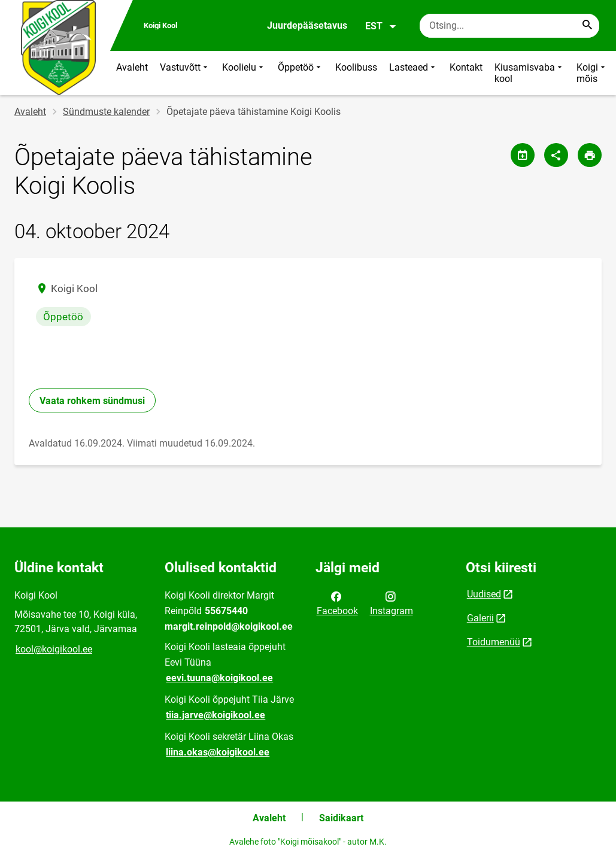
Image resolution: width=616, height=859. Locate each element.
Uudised (484, 594)
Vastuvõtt (185, 73)
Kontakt (466, 67)
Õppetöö (301, 73)
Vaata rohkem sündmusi (92, 401)
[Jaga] (556, 155)
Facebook (337, 603)
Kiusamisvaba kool (529, 73)
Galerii (480, 618)
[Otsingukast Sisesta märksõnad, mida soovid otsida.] (509, 26)
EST (381, 26)
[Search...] (587, 26)
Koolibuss (356, 67)
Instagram (392, 603)
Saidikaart (341, 818)
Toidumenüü (494, 642)
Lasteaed (413, 73)
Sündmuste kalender (106, 112)
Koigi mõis (592, 73)
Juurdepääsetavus (307, 25)
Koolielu (244, 73)
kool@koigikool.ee (54, 649)
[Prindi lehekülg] (590, 155)
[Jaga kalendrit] (523, 155)
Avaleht (132, 67)
